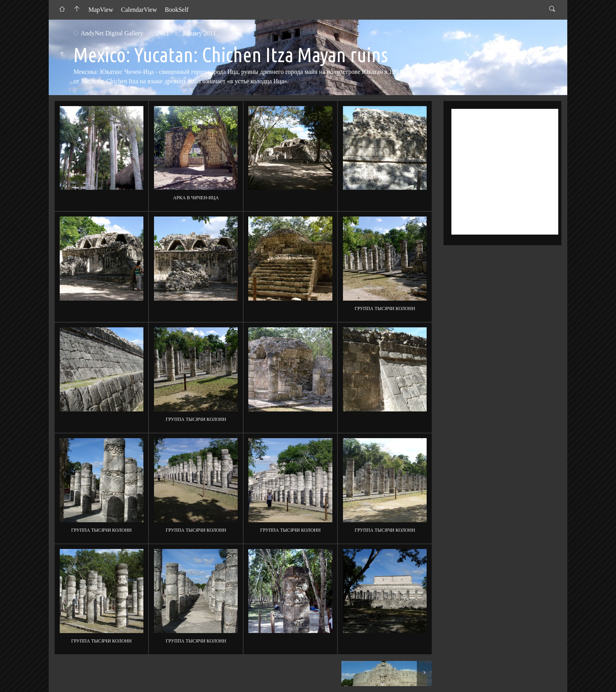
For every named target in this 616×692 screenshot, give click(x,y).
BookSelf (176, 10)
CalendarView (139, 10)
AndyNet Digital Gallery (112, 33)
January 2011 (199, 33)
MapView (101, 10)
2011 (163, 33)
